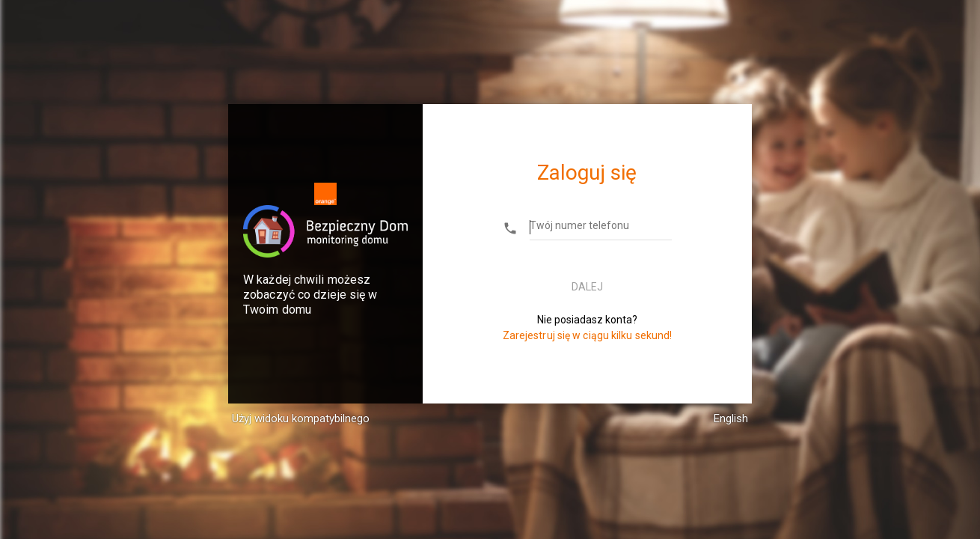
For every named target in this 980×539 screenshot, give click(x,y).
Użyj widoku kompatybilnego (301, 418)
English (731, 418)
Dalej (587, 287)
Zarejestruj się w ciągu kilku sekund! (588, 335)
